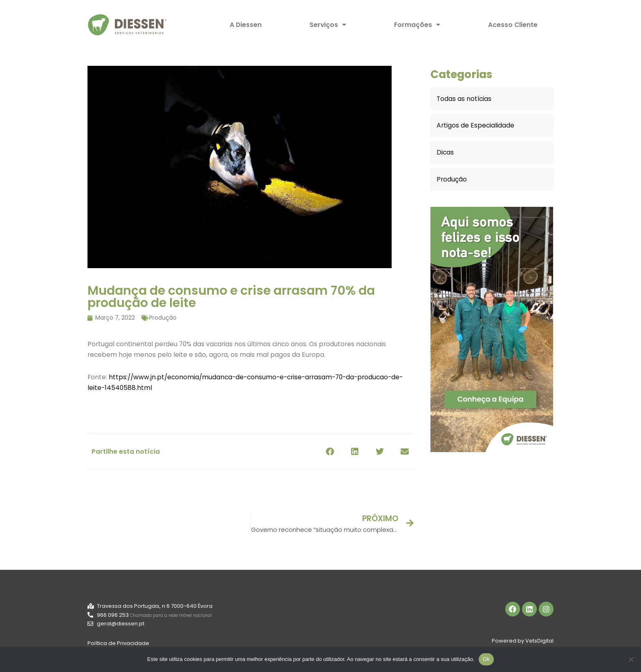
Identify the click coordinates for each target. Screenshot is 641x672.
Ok (486, 659)
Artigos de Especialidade (474, 126)
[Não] (631, 659)
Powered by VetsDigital (523, 642)
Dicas (445, 153)
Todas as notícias (464, 99)
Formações (417, 25)
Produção (163, 318)
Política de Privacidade (118, 646)
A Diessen (247, 25)
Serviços (329, 25)
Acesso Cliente (513, 25)
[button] (330, 452)
